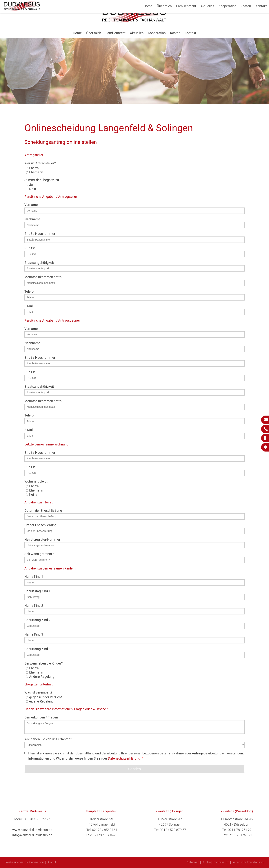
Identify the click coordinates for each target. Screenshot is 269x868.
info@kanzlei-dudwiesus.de (32, 835)
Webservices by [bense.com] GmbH (31, 862)
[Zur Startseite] (134, 21)
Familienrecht (116, 33)
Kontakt (190, 33)
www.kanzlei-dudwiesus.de (32, 830)
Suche (206, 862)
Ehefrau (35, 168)
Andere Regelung (42, 677)
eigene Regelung (41, 701)
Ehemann (36, 172)
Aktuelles (137, 33)
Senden (135, 769)
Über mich (94, 33)
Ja (31, 185)
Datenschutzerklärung (124, 758)
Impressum (221, 862)
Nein (33, 189)
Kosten (175, 33)
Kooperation (157, 33)
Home (77, 33)
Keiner (34, 495)
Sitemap (193, 862)
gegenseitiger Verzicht (46, 697)
